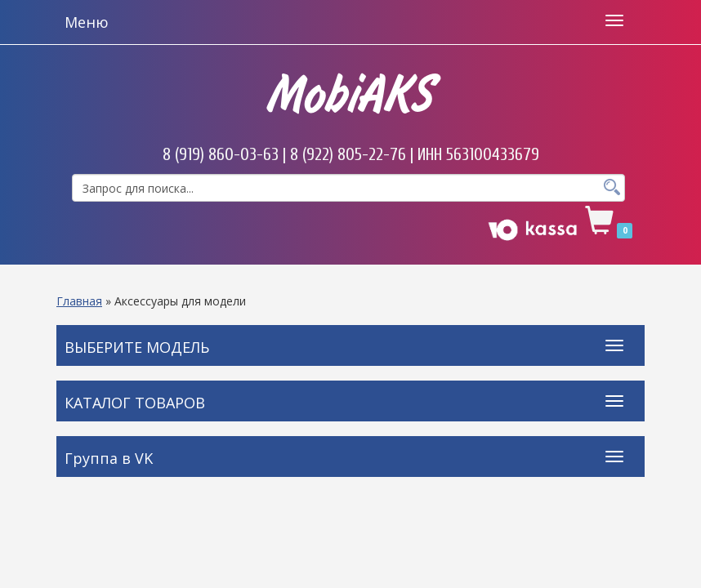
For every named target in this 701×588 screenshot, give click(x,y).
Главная (79, 301)
